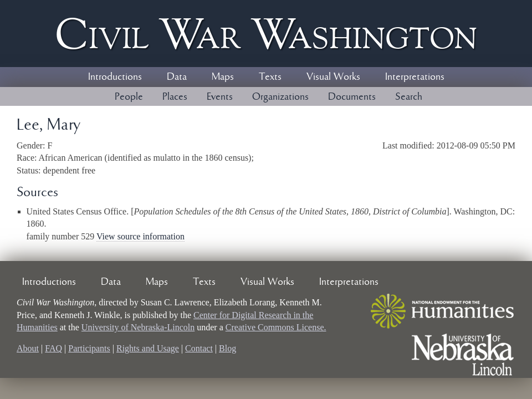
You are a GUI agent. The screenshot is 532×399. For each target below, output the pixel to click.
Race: (28, 158)
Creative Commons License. (276, 327)
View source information (140, 236)
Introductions (115, 77)
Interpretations (415, 77)
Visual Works (333, 77)
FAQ (53, 348)
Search (409, 97)
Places (175, 97)
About (28, 348)
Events (220, 97)
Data (177, 77)
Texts (270, 77)
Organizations (280, 97)
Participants (89, 348)
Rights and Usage (148, 348)
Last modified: (410, 145)
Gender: (32, 145)
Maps (223, 77)
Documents (352, 97)
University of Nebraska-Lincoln (138, 327)
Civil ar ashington (266, 34)
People (129, 97)
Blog (227, 348)
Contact (199, 348)
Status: (30, 170)
